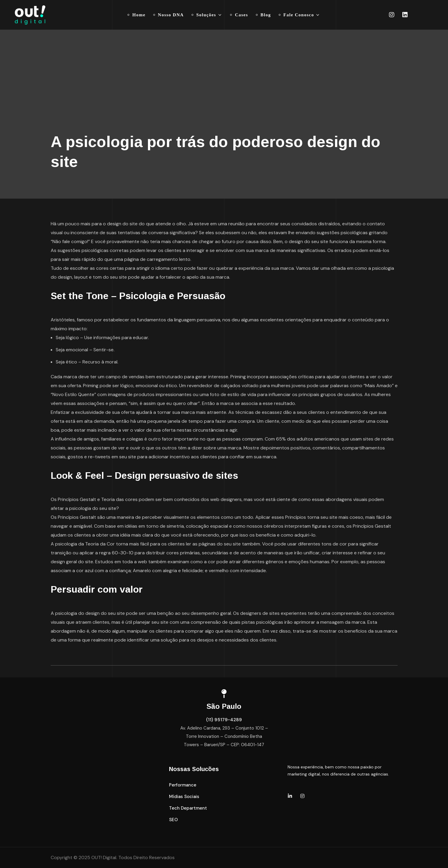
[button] (183, 785)
